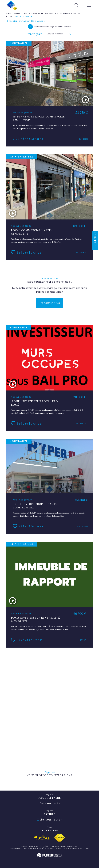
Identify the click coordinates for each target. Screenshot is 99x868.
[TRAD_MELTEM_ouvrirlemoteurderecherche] (76, 5)
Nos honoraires (16, 848)
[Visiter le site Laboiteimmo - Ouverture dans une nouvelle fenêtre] (49, 859)
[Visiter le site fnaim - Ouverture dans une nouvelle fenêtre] (59, 838)
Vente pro (77, 14)
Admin (52, 848)
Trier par (34, 34)
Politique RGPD (76, 848)
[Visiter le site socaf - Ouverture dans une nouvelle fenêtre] (42, 838)
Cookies (86, 849)
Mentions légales (41, 848)
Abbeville (10, 16)
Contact (95, 240)
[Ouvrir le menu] (89, 5)
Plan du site (28, 848)
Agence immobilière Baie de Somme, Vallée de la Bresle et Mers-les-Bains (38, 14)
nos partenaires (62, 848)
